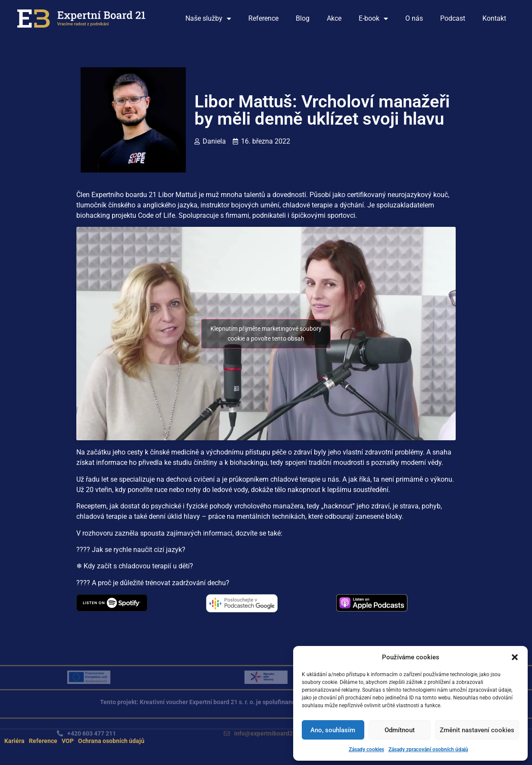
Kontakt (494, 18)
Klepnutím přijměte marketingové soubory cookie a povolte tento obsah (266, 334)
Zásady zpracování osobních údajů (428, 749)
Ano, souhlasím (333, 730)
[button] (515, 657)
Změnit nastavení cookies (477, 730)
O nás (414, 18)
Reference (263, 18)
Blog (303, 18)
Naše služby (208, 19)
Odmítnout (400, 730)
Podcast (453, 18)
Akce (334, 18)
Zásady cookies (366, 749)
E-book (373, 19)
